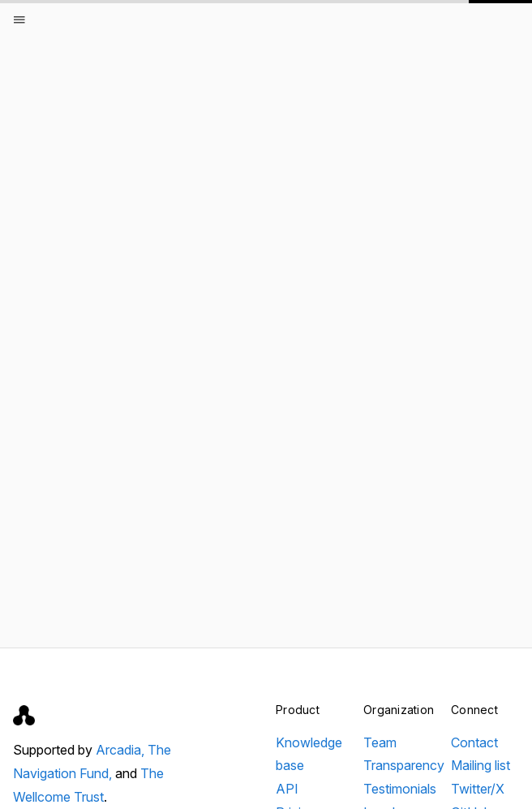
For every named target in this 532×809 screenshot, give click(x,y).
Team (380, 742)
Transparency (404, 765)
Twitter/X (478, 789)
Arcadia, (122, 750)
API (287, 789)
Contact (474, 742)
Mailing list (481, 765)
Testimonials (400, 789)
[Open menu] (19, 19)
